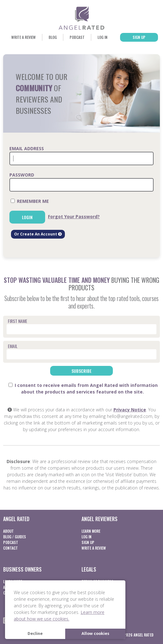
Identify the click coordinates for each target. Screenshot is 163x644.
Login (27, 217)
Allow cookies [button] (95, 633)
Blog (53, 37)
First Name (18, 321)
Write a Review (24, 37)
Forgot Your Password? (74, 216)
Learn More (91, 531)
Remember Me (30, 201)
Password (22, 175)
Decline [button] (35, 633)
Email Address (27, 148)
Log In (103, 37)
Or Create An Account (38, 234)
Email (13, 346)
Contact (11, 548)
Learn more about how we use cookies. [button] (59, 615)
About (8, 531)
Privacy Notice (130, 410)
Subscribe (81, 371)
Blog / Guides (15, 537)
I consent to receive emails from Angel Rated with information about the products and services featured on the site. (83, 388)
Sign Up (139, 37)
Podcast (77, 37)
